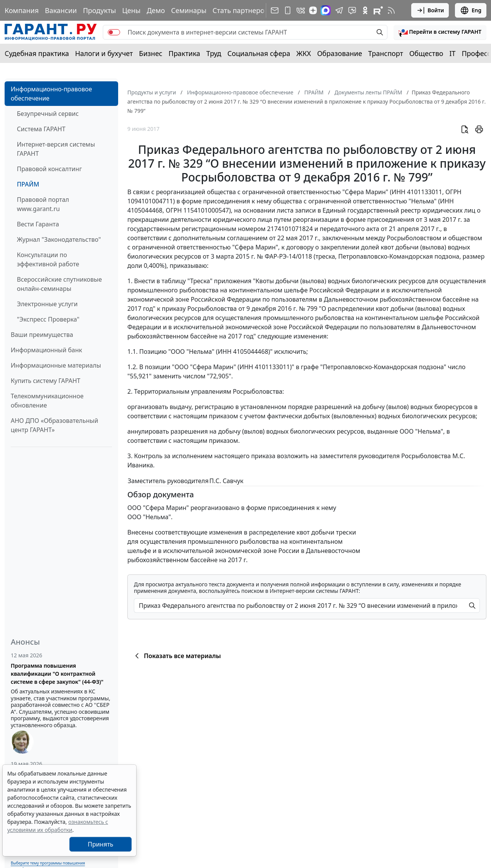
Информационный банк (46, 350)
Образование (340, 53)
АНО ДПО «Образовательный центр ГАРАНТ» (54, 425)
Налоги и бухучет (104, 53)
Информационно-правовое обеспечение (51, 94)
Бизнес (151, 53)
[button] (440, 32)
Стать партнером (241, 10)
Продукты (99, 10)
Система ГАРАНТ (41, 129)
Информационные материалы (56, 365)
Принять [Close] (101, 844)
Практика (184, 53)
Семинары (189, 10)
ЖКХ (304, 53)
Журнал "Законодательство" (59, 239)
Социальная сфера (259, 53)
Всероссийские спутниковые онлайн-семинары (59, 284)
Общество (426, 53)
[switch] (114, 32)
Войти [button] (430, 10)
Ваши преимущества (42, 335)
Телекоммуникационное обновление (47, 401)
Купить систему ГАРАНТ (45, 381)
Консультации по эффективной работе (48, 259)
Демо (156, 10)
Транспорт (386, 53)
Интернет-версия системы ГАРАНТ (56, 149)
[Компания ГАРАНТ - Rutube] (378, 10)
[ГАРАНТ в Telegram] (339, 10)
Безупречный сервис (48, 114)
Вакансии (61, 10)
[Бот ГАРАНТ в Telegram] (352, 10)
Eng (471, 10)
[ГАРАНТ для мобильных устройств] (288, 10)
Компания (22, 10)
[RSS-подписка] (391, 10)
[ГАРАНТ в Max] (326, 10)
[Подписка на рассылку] (275, 10)
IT (453, 53)
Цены (131, 10)
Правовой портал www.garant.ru (43, 204)
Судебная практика (37, 53)
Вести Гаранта (38, 224)
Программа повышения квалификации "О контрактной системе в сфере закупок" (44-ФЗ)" (57, 674)
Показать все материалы (177, 656)
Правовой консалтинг (49, 169)
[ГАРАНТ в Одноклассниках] (365, 10)
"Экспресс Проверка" (48, 319)
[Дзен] (313, 10)
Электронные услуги (47, 304)
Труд (214, 53)
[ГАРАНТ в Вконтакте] (301, 10)
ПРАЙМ (28, 184)
